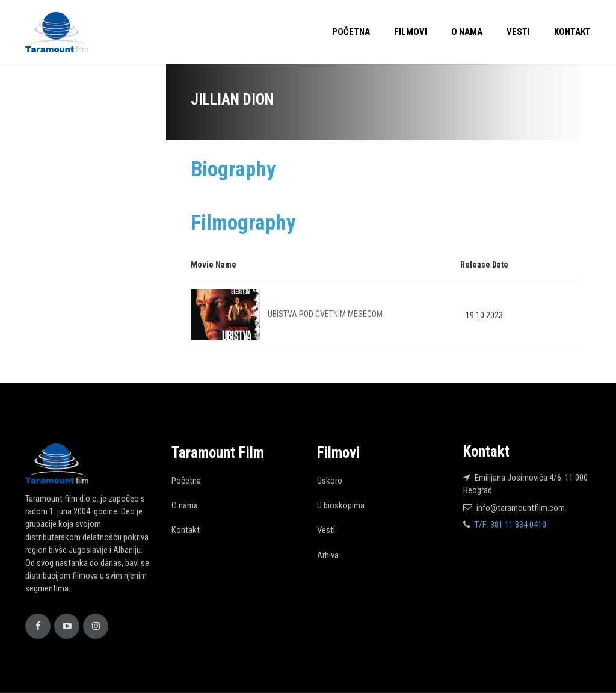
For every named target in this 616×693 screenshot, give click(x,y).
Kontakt (572, 32)
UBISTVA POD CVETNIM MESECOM (325, 314)
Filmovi (411, 32)
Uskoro (330, 481)
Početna (351, 32)
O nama (467, 32)
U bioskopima (341, 505)
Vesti (518, 32)
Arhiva (328, 555)
